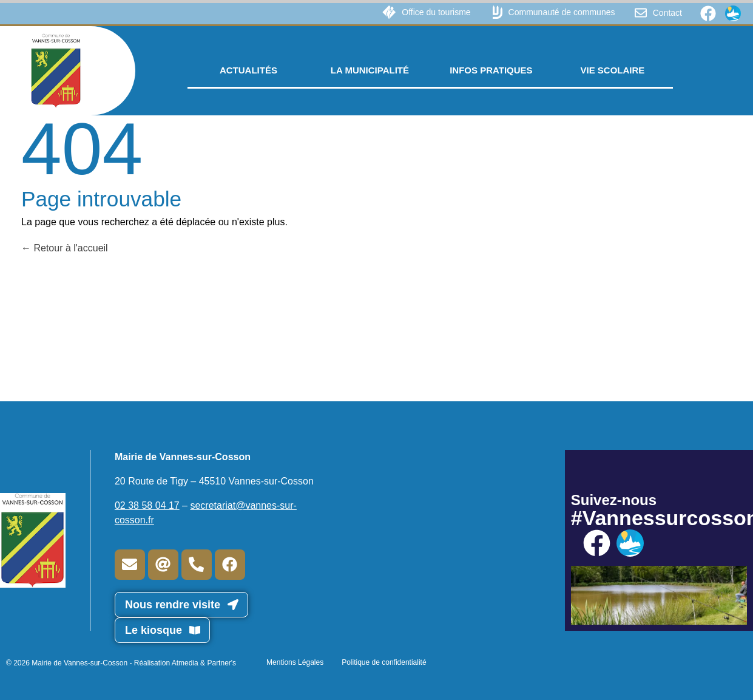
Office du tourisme (436, 12)
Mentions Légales (295, 662)
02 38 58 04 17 (147, 505)
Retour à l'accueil (65, 248)
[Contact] (641, 13)
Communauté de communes (562, 12)
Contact (667, 13)
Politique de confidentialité (384, 662)
